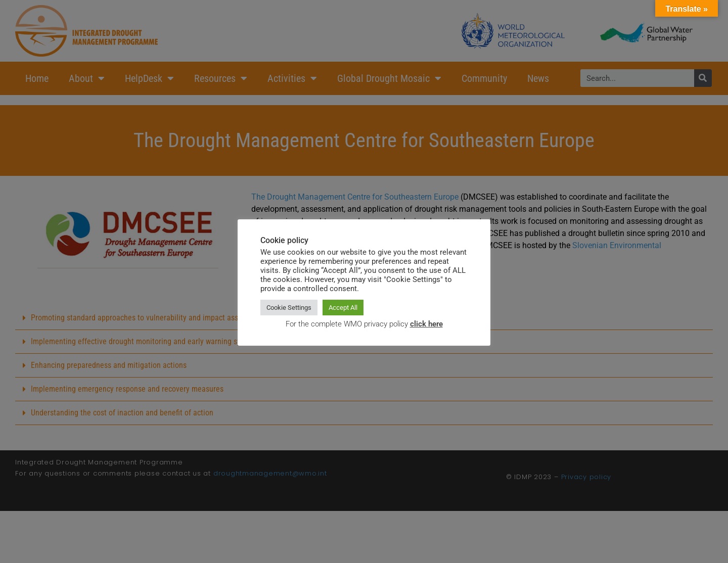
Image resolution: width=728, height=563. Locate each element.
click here (426, 324)
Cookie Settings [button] (289, 308)
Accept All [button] (343, 308)
